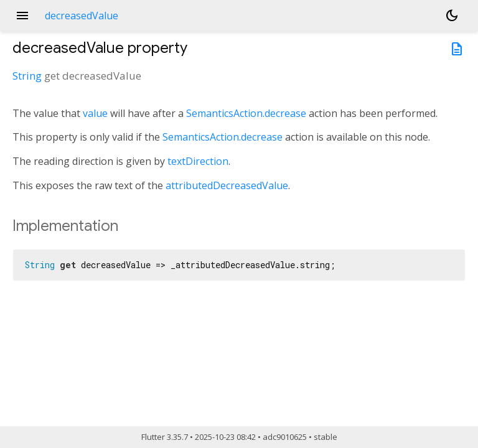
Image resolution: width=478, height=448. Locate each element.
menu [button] (22, 16)
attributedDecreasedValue (227, 185)
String (27, 76)
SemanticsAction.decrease (246, 113)
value (95, 113)
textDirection (198, 161)
